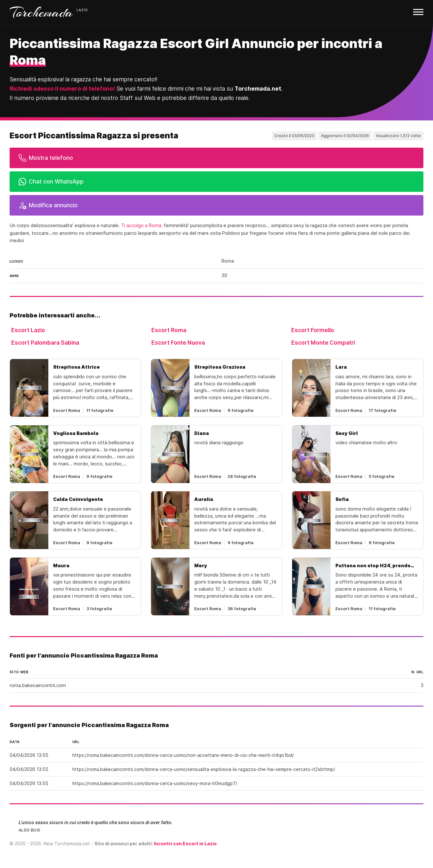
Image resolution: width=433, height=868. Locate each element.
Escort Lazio (28, 330)
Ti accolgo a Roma (141, 225)
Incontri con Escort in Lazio (185, 843)
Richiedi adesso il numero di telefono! (62, 89)
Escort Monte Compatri (323, 343)
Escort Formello (313, 330)
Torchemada (42, 12)
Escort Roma (169, 330)
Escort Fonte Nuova (178, 343)
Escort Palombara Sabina (45, 343)
